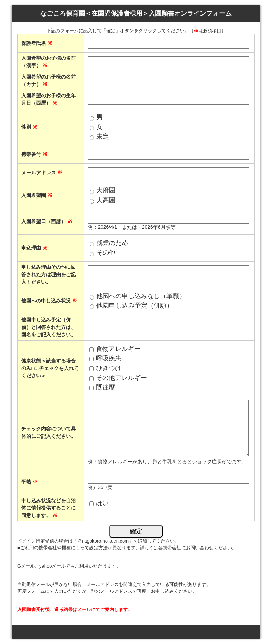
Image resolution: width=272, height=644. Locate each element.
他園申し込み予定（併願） (135, 306)
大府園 (106, 190)
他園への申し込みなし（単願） (141, 296)
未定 (103, 137)
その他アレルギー (121, 378)
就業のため (112, 243)
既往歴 (106, 387)
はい (102, 503)
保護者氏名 (37, 43)
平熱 (29, 482)
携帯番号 (34, 154)
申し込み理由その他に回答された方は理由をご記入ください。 (49, 274)
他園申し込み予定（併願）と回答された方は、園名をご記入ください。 (49, 327)
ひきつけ (109, 368)
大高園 (106, 200)
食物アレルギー (118, 349)
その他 (106, 253)
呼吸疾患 (109, 358)
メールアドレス (42, 173)
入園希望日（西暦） (47, 221)
